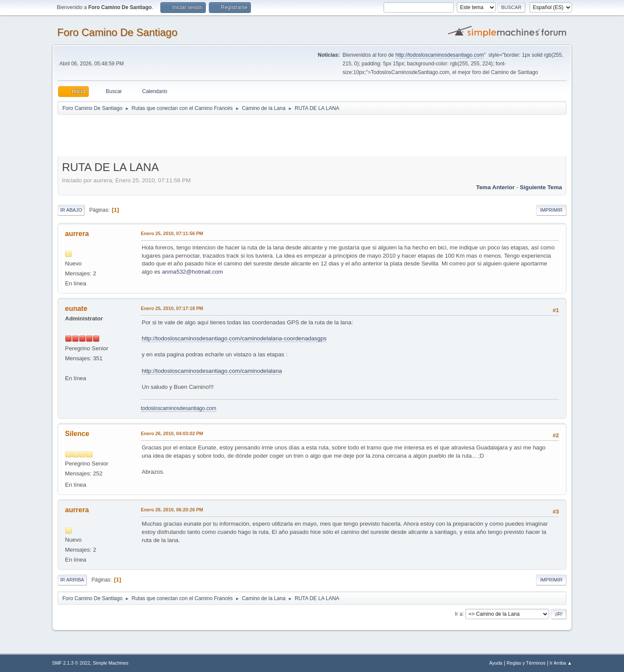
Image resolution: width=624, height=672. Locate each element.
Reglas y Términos (526, 663)
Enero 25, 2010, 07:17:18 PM (172, 308)
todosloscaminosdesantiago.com (179, 408)
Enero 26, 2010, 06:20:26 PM (172, 510)
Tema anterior (496, 187)
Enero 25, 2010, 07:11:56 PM (172, 233)
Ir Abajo (71, 210)
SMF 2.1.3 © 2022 (71, 663)
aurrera (77, 234)
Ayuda (496, 663)
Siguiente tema (541, 187)
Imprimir (551, 210)
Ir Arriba (72, 580)
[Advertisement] (210, 135)
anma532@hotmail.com (193, 272)
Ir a (459, 614)
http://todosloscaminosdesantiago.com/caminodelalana (212, 371)
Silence (77, 434)
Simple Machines (110, 663)
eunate (76, 309)
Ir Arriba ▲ (561, 663)
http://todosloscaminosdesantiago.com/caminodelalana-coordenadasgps (234, 338)
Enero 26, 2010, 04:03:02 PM (172, 433)
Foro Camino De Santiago (117, 32)
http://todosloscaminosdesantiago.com (440, 55)
